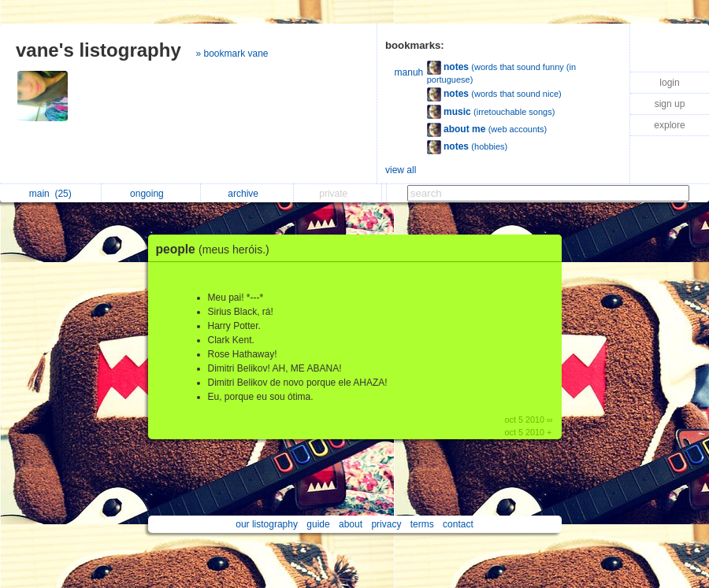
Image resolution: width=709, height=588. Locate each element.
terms (422, 524)
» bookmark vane (232, 54)
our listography (267, 524)
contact (458, 524)
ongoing (151, 194)
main (50, 194)
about (351, 524)
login (669, 83)
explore (669, 125)
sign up (670, 104)
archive (247, 194)
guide (318, 524)
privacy (386, 524)
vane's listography (98, 50)
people (217, 249)
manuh (409, 72)
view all (401, 170)
